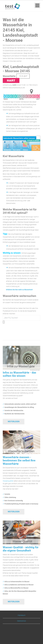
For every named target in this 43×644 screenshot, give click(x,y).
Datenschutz (22, 621)
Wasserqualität (8, 481)
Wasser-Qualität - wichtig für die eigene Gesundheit (21, 549)
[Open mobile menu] (37, 5)
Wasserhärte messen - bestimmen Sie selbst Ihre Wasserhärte (19, 460)
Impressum (21, 615)
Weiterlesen (14, 422)
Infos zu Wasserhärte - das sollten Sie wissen (19, 374)
